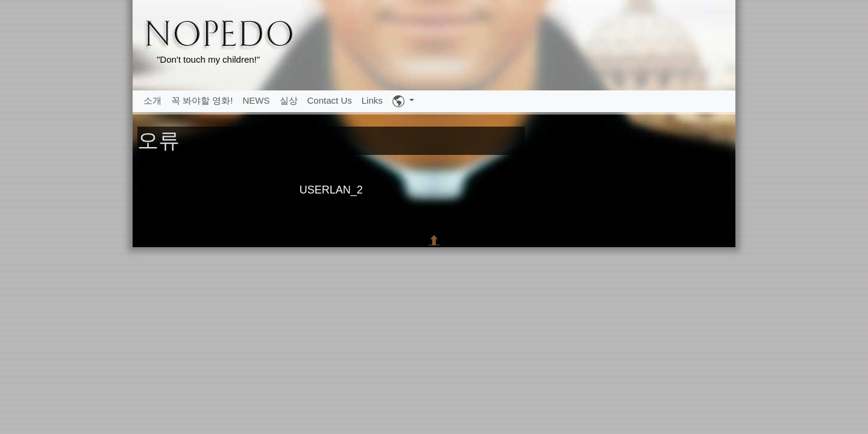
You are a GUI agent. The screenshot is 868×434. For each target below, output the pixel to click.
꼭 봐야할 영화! (202, 100)
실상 (289, 100)
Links (372, 100)
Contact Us (330, 100)
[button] (403, 101)
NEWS (256, 100)
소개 (153, 100)
